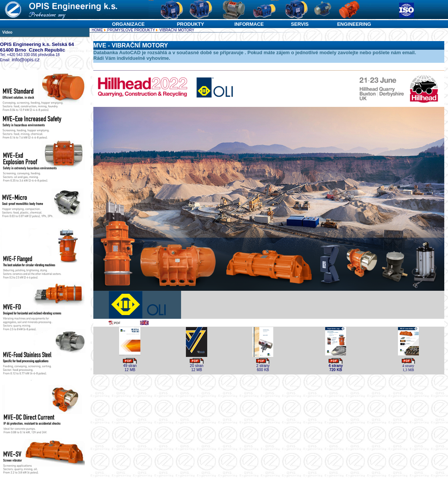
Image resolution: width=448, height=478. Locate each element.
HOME (97, 30)
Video (7, 32)
